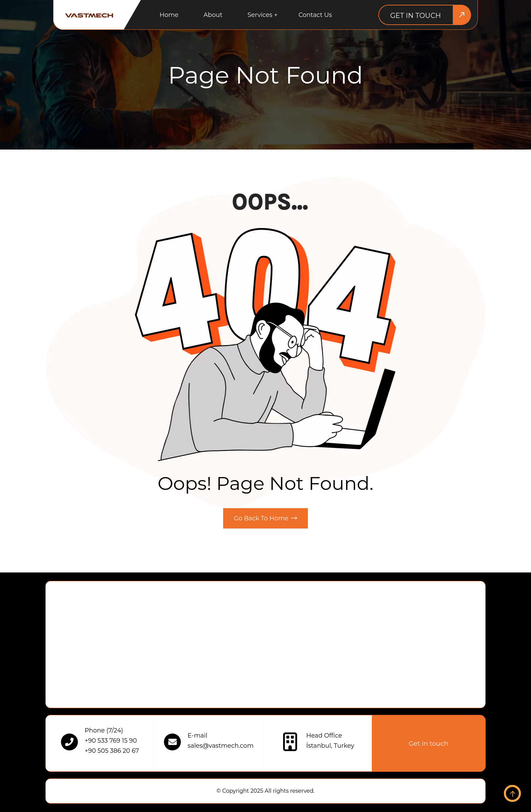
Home (169, 15)
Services (260, 15)
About (213, 15)
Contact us (315, 15)
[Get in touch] (425, 15)
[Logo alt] (89, 15)
